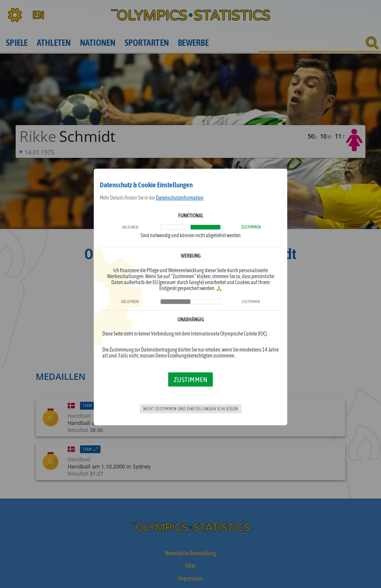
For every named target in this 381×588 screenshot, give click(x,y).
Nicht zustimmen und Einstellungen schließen (191, 409)
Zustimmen (191, 379)
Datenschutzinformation (180, 198)
